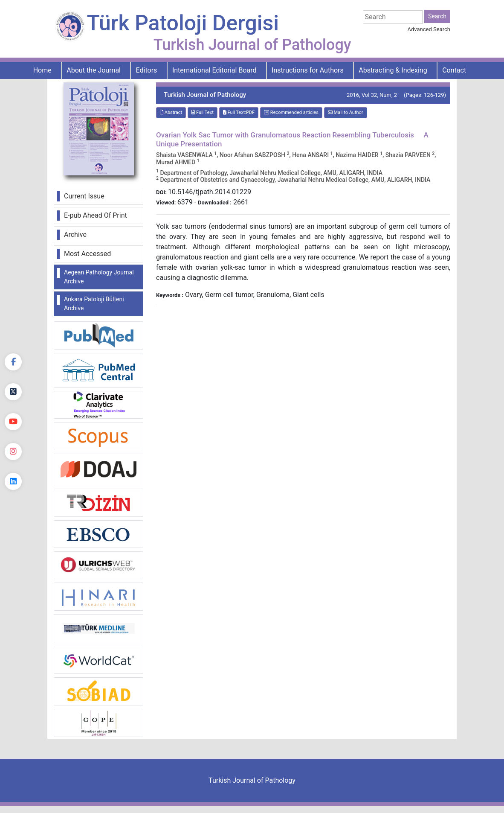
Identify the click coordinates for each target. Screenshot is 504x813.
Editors (147, 70)
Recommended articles (291, 112)
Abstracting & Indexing (393, 70)
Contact (454, 70)
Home (42, 70)
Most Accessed (87, 254)
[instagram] (13, 452)
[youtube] (13, 422)
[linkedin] (13, 481)
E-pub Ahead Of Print (96, 215)
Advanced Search (429, 29)
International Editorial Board (214, 70)
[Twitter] (13, 392)
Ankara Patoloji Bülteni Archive (94, 304)
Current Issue (84, 196)
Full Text (203, 112)
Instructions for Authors (308, 70)
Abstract (171, 112)
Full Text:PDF (239, 112)
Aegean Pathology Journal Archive (99, 277)
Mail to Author (346, 112)
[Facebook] (13, 362)
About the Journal (94, 70)
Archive (75, 235)
